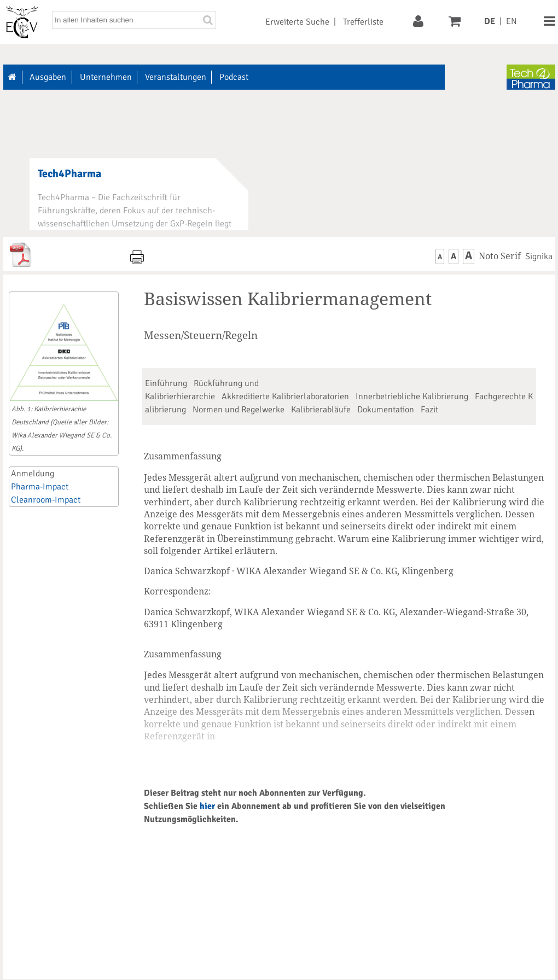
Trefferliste (363, 22)
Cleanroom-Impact (46, 500)
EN (512, 21)
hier (207, 806)
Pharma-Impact (40, 487)
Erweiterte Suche (297, 22)
